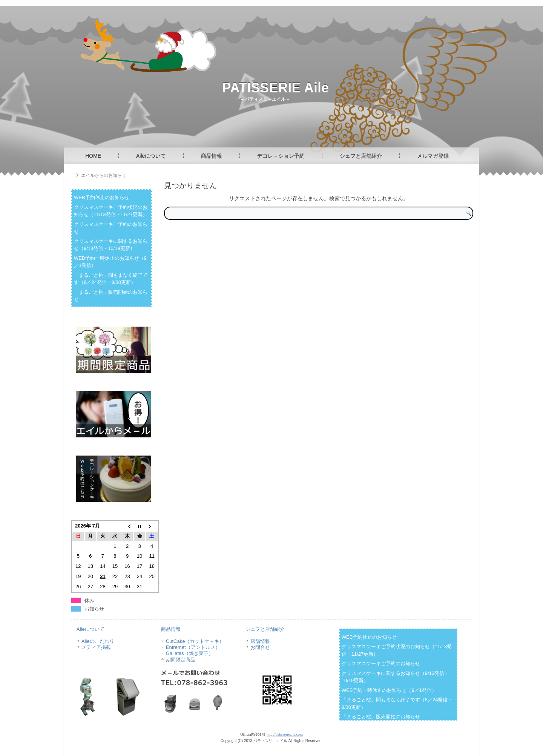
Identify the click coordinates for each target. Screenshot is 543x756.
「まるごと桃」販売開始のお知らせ (381, 717)
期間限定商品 (181, 660)
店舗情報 (260, 641)
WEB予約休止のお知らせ (102, 197)
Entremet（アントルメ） (193, 647)
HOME (93, 156)
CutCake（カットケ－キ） (195, 641)
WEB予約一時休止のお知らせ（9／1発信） (389, 690)
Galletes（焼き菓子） (190, 653)
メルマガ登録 (433, 156)
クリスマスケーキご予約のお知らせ (381, 663)
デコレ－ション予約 (281, 156)
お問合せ (260, 647)
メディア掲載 (96, 647)
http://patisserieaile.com (285, 734)
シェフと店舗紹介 (361, 156)
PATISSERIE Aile (275, 88)
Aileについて (151, 156)
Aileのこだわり (98, 641)
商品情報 (212, 156)
